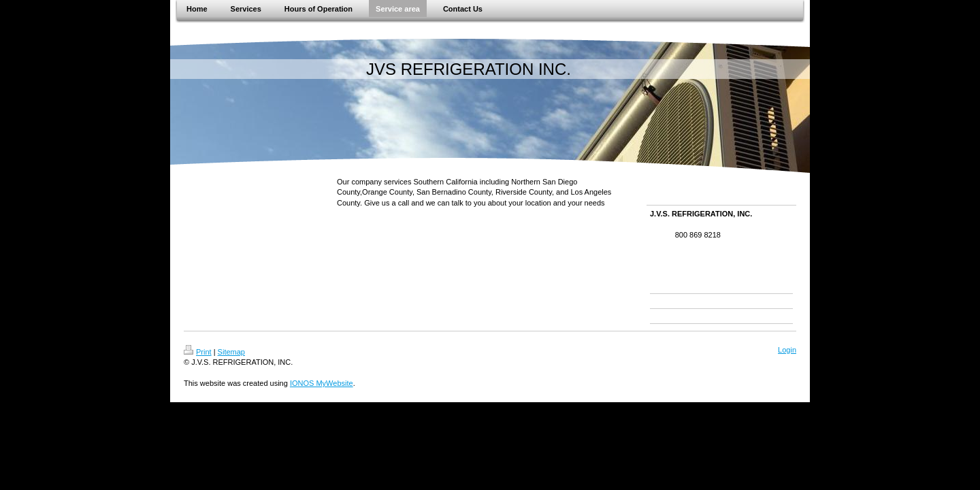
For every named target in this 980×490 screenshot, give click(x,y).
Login (787, 350)
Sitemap (231, 352)
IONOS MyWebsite (322, 383)
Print (198, 352)
